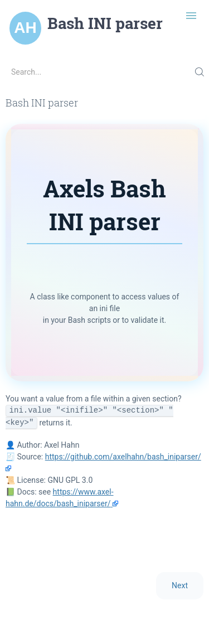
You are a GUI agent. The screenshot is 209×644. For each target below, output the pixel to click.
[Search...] (104, 72)
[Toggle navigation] (191, 16)
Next (180, 585)
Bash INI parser (105, 23)
